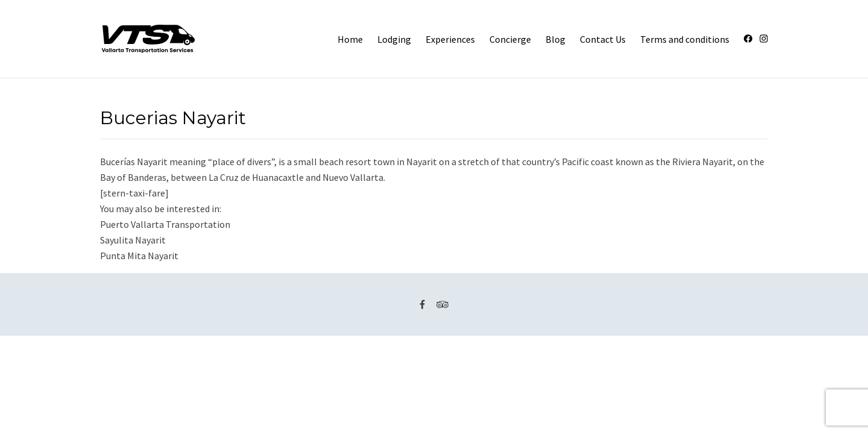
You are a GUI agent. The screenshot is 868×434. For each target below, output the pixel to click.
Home (350, 39)
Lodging (394, 39)
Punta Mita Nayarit (139, 256)
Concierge (510, 39)
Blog (555, 39)
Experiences (450, 39)
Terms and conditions (685, 39)
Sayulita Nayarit (133, 240)
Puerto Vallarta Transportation (165, 224)
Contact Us (603, 39)
